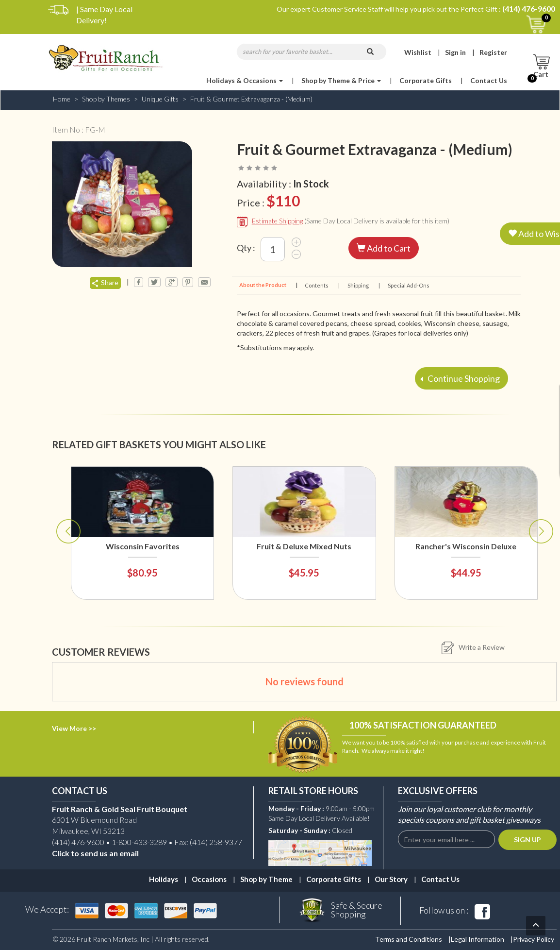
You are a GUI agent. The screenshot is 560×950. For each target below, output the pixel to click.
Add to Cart (384, 248)
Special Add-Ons (409, 285)
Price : (268, 201)
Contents (322, 285)
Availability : (283, 184)
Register (493, 52)
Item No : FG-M (79, 129)
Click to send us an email (95, 853)
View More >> (74, 728)
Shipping (363, 285)
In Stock (311, 184)
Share (105, 282)
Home (62, 99)
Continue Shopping (460, 378)
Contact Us (489, 80)
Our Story (391, 879)
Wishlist (418, 52)
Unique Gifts (160, 99)
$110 (283, 201)
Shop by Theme (266, 879)
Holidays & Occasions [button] (245, 80)
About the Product (268, 285)
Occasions (209, 879)
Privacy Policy (534, 939)
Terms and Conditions (409, 939)
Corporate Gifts (426, 80)
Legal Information (478, 939)
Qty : (246, 248)
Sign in (455, 52)
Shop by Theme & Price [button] (341, 80)
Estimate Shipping (277, 221)
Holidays (164, 879)
